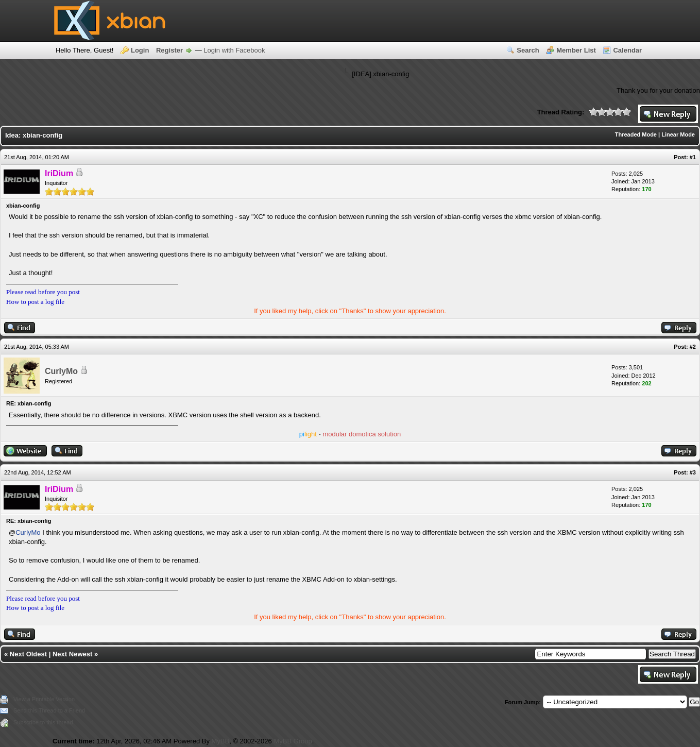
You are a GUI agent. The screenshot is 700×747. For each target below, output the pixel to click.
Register (169, 50)
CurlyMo (61, 371)
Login (140, 50)
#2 (693, 347)
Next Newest (72, 654)
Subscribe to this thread (43, 722)
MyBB (221, 741)
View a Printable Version (44, 699)
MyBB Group (293, 741)
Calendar (627, 50)
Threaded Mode (636, 134)
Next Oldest (28, 654)
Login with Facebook (234, 50)
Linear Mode (678, 134)
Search (528, 50)
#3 (693, 472)
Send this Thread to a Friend (49, 710)
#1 (693, 157)
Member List (576, 50)
